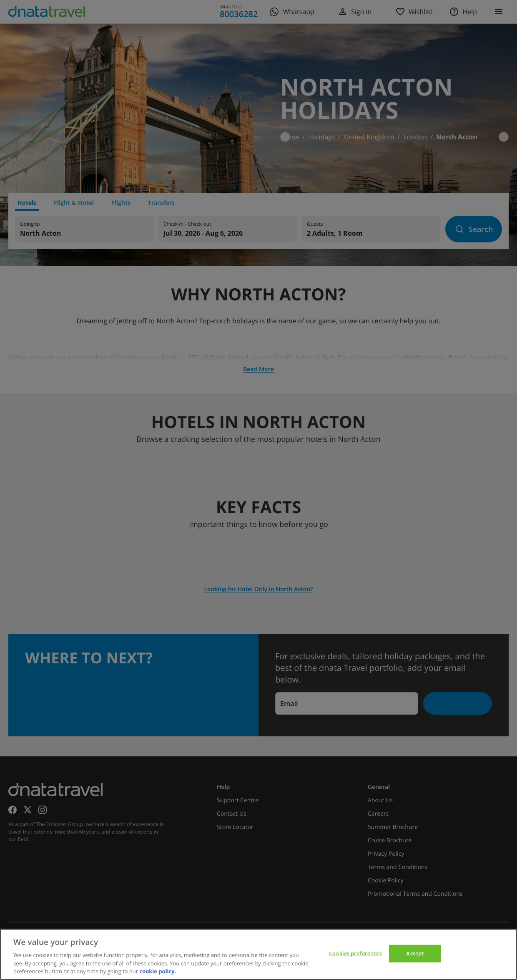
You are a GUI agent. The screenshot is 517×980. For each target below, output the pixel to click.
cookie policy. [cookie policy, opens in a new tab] (158, 971)
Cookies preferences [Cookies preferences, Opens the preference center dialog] (355, 953)
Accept (415, 953)
